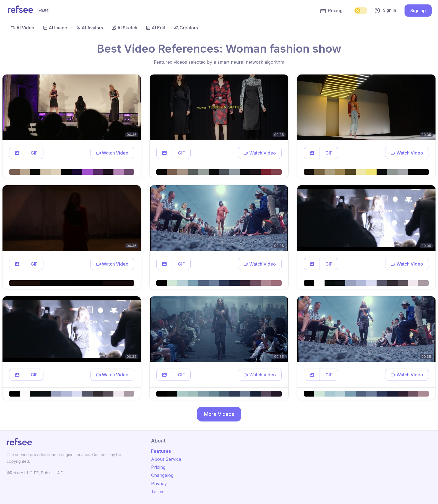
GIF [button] (34, 153)
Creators (186, 28)
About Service (166, 459)
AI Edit (156, 28)
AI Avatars (90, 28)
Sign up (418, 11)
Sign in (385, 11)
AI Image (55, 28)
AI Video (23, 28)
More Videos (219, 414)
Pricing (331, 11)
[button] (17, 153)
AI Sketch (125, 28)
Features (161, 451)
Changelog (162, 475)
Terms (158, 492)
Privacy (159, 484)
